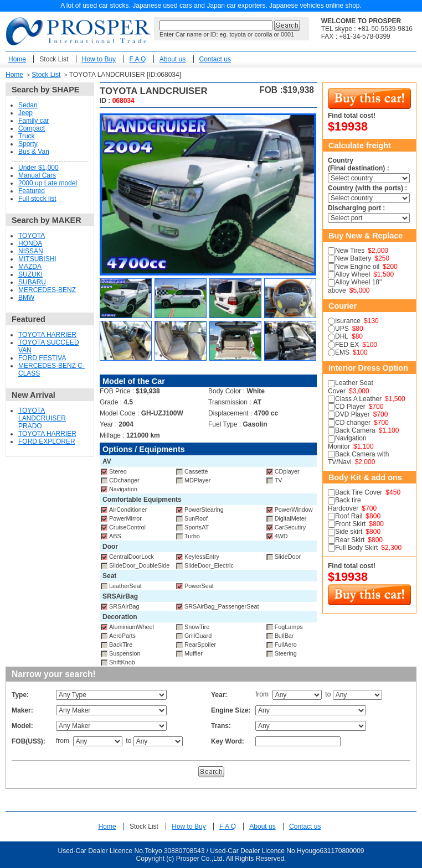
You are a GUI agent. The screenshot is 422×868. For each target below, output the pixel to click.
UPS (342, 329)
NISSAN (31, 251)
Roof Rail (349, 516)
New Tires (350, 251)
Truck (27, 136)
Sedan (28, 105)
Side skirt (349, 532)
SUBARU (32, 282)
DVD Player (352, 414)
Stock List (54, 59)
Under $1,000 (38, 168)
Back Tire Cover (359, 492)
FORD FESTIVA (42, 358)
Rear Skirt (350, 540)
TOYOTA (32, 236)
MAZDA (30, 267)
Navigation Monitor (347, 442)
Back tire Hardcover (344, 504)
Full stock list (37, 199)
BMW (26, 298)
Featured (32, 191)
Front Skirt (350, 524)
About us (173, 59)
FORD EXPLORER (47, 441)
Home (17, 59)
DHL (342, 336)
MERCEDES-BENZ (47, 290)
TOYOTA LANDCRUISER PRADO (42, 418)
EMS (342, 352)
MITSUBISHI (37, 259)
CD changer (353, 423)
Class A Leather (358, 399)
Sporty (28, 144)
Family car (34, 121)
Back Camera (355, 430)
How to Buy (99, 59)
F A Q (137, 59)
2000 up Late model (48, 183)
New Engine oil (357, 267)
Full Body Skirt (356, 548)
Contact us (215, 59)
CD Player (350, 407)
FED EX (347, 345)
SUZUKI (30, 274)
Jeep (25, 113)
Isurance (348, 321)
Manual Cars (37, 175)
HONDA (30, 243)
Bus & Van (34, 152)
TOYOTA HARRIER (47, 335)
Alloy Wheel (352, 274)
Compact (32, 128)
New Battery (353, 258)
